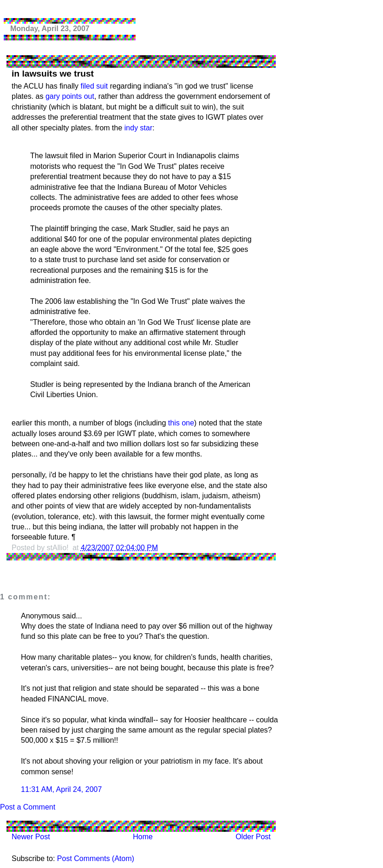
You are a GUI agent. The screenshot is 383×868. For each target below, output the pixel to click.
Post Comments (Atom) (96, 858)
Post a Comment (28, 807)
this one (181, 423)
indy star (138, 128)
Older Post (253, 837)
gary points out (70, 96)
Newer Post (31, 837)
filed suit (94, 86)
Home (143, 837)
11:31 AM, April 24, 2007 (61, 789)
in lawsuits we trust (53, 74)
